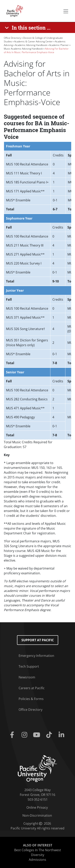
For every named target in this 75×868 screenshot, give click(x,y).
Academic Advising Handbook (31, 45)
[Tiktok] (50, 735)
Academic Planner (59, 45)
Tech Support (29, 666)
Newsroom (27, 677)
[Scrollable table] (38, 178)
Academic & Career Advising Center (33, 41)
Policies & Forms (31, 699)
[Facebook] (13, 735)
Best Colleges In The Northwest (38, 850)
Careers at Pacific (32, 688)
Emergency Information (36, 656)
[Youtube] (38, 735)
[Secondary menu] (66, 11)
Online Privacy (37, 807)
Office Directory (12, 38)
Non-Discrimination (37, 815)
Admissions (37, 860)
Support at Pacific (38, 640)
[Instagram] (25, 735)
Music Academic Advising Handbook (23, 49)
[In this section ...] (28, 28)
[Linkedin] (62, 735)
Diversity (38, 855)
